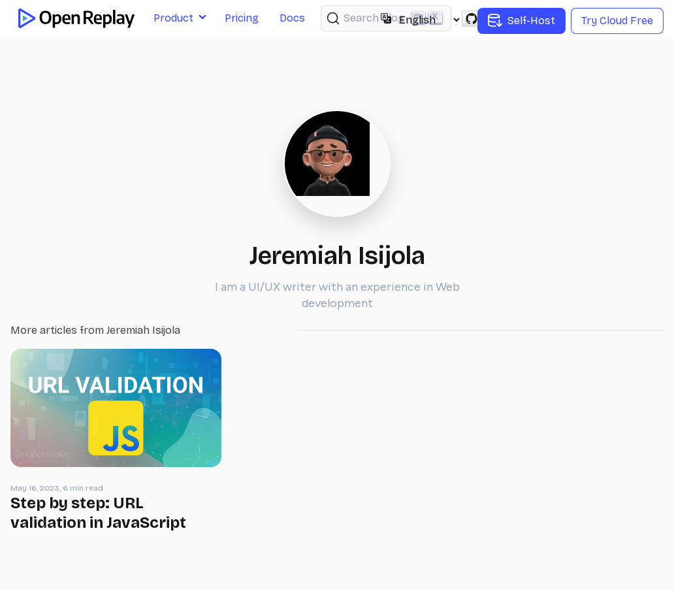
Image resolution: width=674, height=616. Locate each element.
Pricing (242, 18)
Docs (292, 18)
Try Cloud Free (617, 21)
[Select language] (429, 20)
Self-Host (522, 21)
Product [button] (173, 18)
